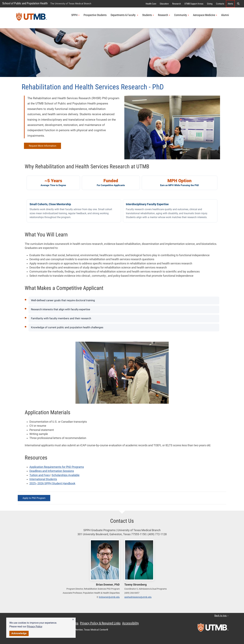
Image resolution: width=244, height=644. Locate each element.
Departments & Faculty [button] (124, 15)
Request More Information (42, 146)
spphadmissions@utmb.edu (138, 597)
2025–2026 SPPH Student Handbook (52, 483)
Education (164, 4)
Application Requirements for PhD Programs (57, 467)
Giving (210, 4)
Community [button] (182, 15)
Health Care (151, 4)
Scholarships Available (66, 475)
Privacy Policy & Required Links (100, 623)
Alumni (225, 15)
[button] (73, 620)
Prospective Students (95, 15)
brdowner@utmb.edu (109, 597)
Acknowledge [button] (19, 633)
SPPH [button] (75, 15)
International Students (43, 479)
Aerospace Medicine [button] (205, 15)
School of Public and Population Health (25, 3)
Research (177, 4)
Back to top (222, 616)
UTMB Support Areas (194, 4)
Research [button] (164, 15)
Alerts (230, 4)
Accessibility (130, 623)
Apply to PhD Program (34, 498)
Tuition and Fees (40, 475)
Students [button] (148, 15)
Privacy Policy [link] (35, 627)
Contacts (220, 4)
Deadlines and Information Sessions (52, 471)
